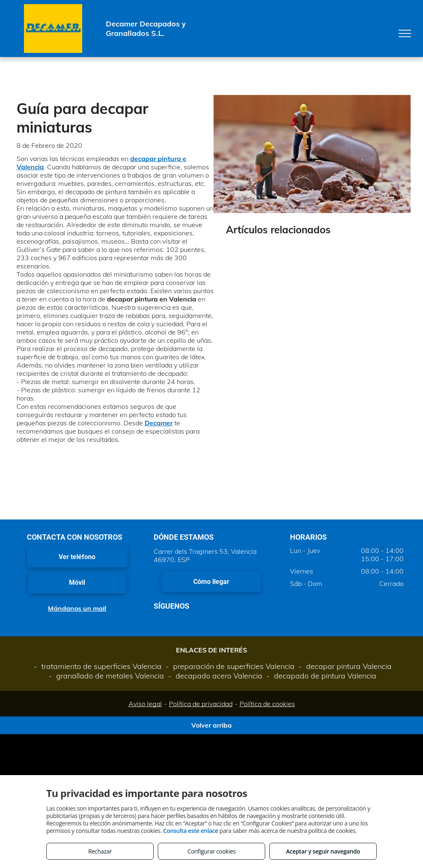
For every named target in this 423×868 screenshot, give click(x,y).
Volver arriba (211, 725)
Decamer (159, 423)
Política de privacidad (201, 704)
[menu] (405, 33)
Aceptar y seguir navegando (323, 851)
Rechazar (100, 851)
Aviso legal (145, 704)
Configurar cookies (212, 851)
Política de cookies (267, 704)
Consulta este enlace (191, 831)
